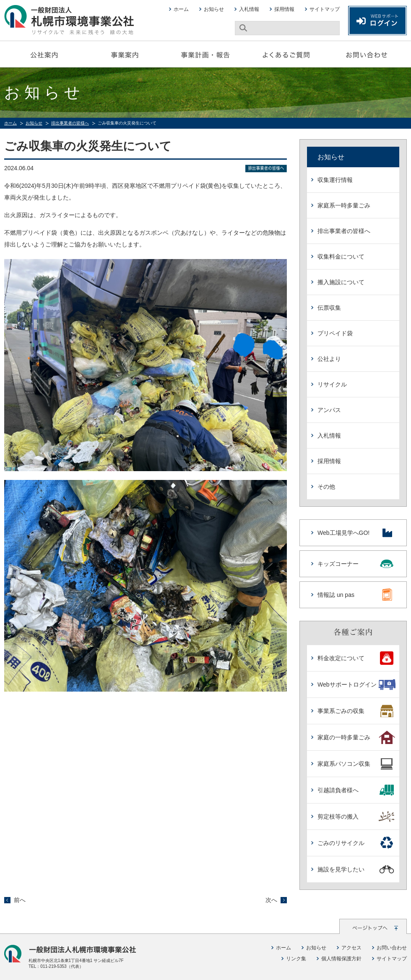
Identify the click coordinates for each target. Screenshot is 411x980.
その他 (326, 487)
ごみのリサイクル (356, 843)
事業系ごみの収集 (356, 711)
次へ (271, 900)
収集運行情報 (335, 180)
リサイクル (332, 384)
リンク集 (296, 959)
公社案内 (44, 54)
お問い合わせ (367, 54)
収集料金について (341, 257)
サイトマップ (325, 9)
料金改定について (356, 658)
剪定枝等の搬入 (356, 817)
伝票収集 (329, 308)
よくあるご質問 (286, 54)
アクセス (351, 948)
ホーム (181, 9)
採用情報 (284, 9)
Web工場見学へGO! (356, 533)
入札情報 (249, 9)
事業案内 (125, 54)
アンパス (329, 410)
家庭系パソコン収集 (356, 764)
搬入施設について (341, 282)
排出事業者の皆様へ (70, 123)
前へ (20, 900)
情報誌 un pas (356, 595)
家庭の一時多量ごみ (356, 737)
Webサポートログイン (356, 684)
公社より (329, 359)
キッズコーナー (356, 564)
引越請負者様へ (356, 790)
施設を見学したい (356, 869)
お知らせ (214, 9)
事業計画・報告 (205, 54)
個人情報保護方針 (341, 959)
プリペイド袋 (335, 333)
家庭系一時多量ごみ (344, 205)
